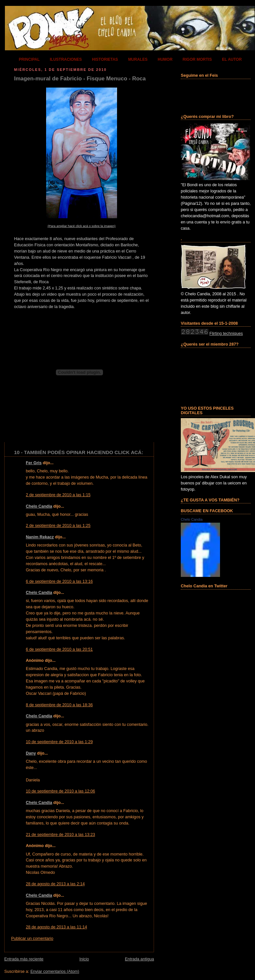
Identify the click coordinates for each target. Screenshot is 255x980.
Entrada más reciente (24, 959)
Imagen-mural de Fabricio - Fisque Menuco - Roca (80, 79)
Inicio (84, 959)
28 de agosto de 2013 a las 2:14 (55, 884)
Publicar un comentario (32, 939)
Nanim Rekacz (40, 537)
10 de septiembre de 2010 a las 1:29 (59, 742)
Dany (31, 753)
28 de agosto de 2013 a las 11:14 (56, 927)
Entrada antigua (139, 959)
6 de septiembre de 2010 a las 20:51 (59, 649)
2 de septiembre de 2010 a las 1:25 (58, 526)
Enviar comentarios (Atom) (55, 972)
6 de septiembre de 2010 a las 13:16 (59, 581)
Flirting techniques (226, 334)
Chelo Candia (39, 506)
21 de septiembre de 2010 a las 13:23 (60, 835)
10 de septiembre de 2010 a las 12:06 (60, 791)
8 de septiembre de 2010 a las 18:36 (59, 705)
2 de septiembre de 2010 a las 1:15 (58, 495)
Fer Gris (34, 463)
